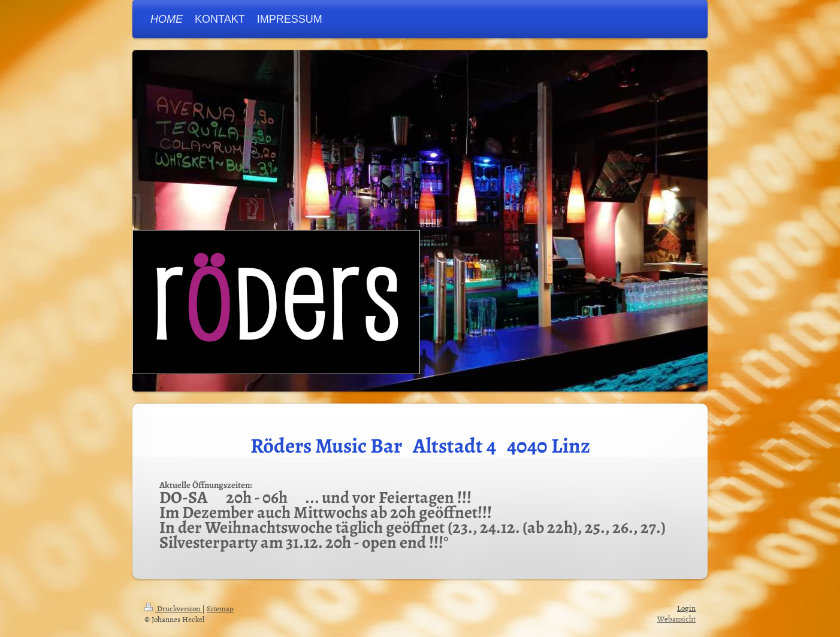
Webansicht (676, 618)
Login (686, 608)
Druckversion (173, 608)
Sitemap (220, 608)
